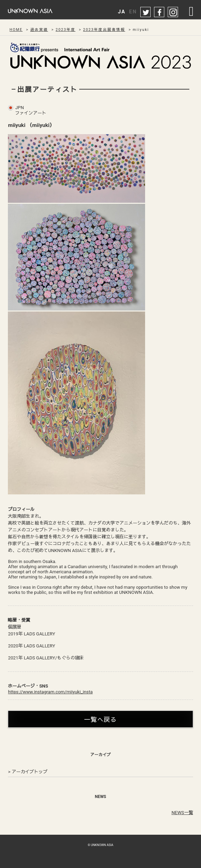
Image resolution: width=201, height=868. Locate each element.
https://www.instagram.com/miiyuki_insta (50, 692)
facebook (159, 12)
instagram (173, 12)
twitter (146, 12)
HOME (16, 30)
